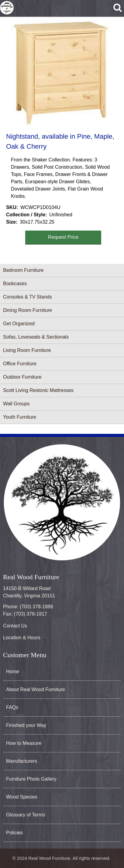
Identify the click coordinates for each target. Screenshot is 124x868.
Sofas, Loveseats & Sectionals (36, 337)
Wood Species (22, 797)
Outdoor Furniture (22, 377)
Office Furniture (20, 364)
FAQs (12, 707)
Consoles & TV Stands (28, 297)
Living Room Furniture (27, 350)
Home (13, 672)
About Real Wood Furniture (36, 689)
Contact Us (15, 626)
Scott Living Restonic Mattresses (38, 390)
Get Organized (19, 324)
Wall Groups (16, 404)
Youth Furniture (20, 417)
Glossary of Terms (26, 815)
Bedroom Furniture (23, 270)
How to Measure (24, 743)
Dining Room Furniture (28, 310)
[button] (61, 73)
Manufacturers (22, 761)
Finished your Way (26, 725)
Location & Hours (22, 638)
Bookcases (15, 284)
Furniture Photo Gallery (31, 779)
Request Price (63, 237)
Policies (14, 833)
